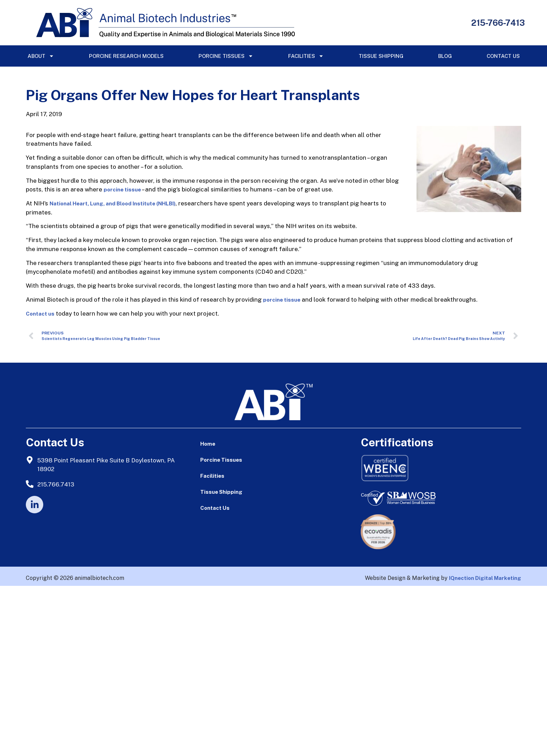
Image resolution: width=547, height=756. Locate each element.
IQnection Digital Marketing (485, 578)
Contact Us (503, 56)
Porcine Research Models (126, 56)
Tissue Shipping (381, 56)
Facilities (306, 56)
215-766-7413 (498, 23)
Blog (445, 56)
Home (208, 444)
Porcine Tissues (226, 56)
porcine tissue (122, 190)
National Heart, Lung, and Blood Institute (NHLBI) (113, 203)
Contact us (40, 314)
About (41, 56)
